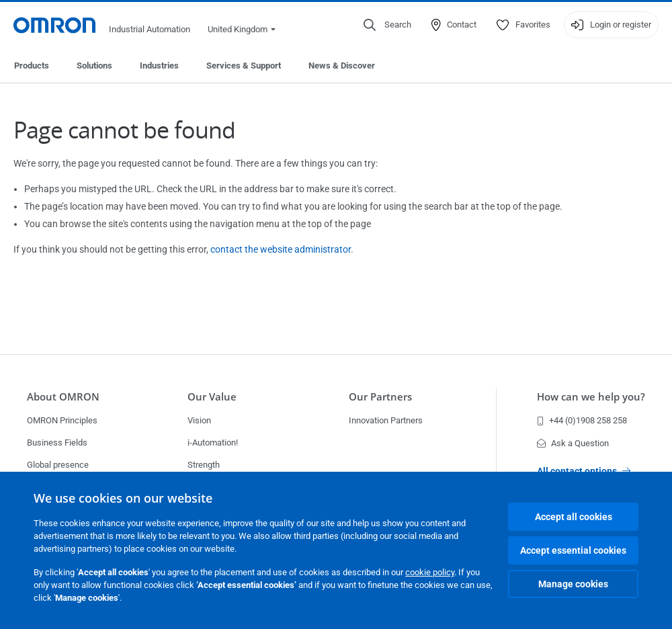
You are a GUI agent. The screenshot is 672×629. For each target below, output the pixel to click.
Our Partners (380, 396)
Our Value (212, 396)
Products (32, 66)
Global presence (58, 465)
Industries (159, 66)
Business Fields (57, 443)
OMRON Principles (62, 420)
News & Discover (342, 66)
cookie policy (430, 572)
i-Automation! (213, 443)
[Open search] (387, 25)
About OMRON (63, 396)
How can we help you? (591, 396)
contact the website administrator (281, 249)
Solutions (94, 66)
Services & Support (244, 66)
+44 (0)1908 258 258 (582, 420)
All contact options (584, 471)
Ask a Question (573, 443)
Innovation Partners (386, 420)
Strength (204, 465)
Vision (199, 420)
